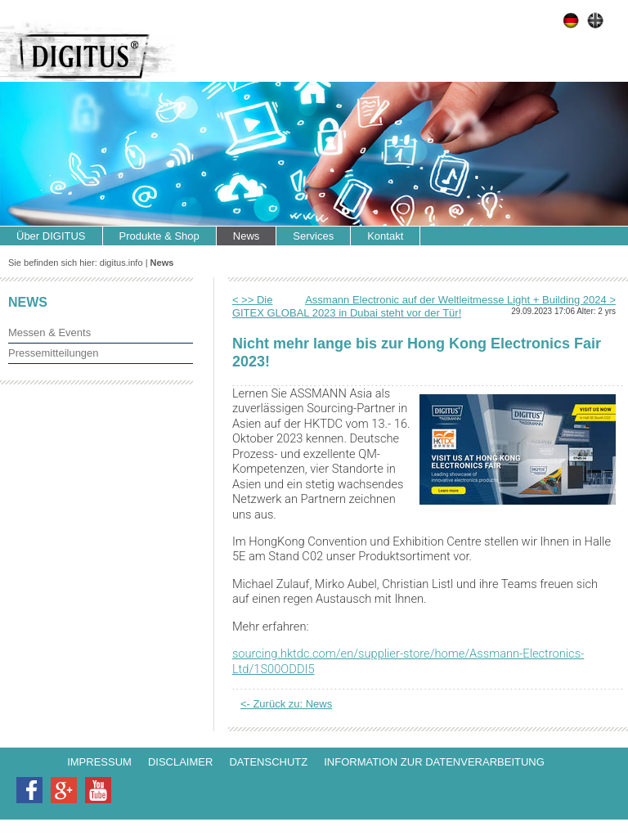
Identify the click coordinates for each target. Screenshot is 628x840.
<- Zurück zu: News (286, 704)
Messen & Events (49, 332)
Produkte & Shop (159, 236)
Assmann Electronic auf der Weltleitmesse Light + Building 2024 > (460, 300)
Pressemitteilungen (54, 353)
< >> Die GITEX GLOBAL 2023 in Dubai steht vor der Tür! (347, 306)
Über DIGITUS (51, 236)
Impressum (99, 762)
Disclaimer (180, 762)
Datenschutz (268, 762)
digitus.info (121, 263)
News (247, 236)
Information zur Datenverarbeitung (434, 762)
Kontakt (385, 236)
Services (313, 236)
